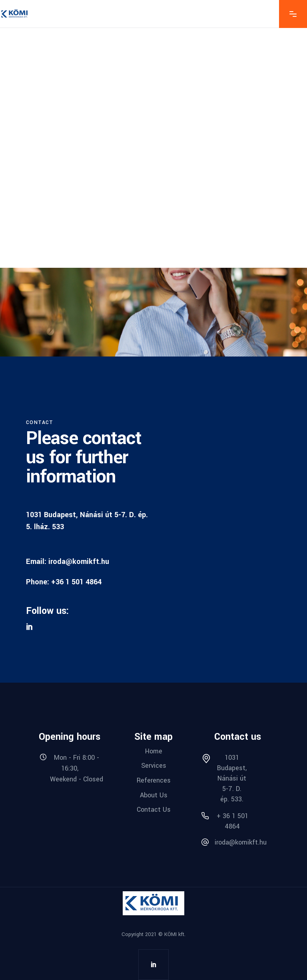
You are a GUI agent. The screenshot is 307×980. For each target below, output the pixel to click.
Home (154, 751)
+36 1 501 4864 (76, 582)
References (154, 780)
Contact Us (154, 810)
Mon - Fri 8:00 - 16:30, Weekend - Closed (77, 768)
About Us (154, 795)
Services (154, 766)
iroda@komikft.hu (79, 562)
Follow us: (48, 611)
